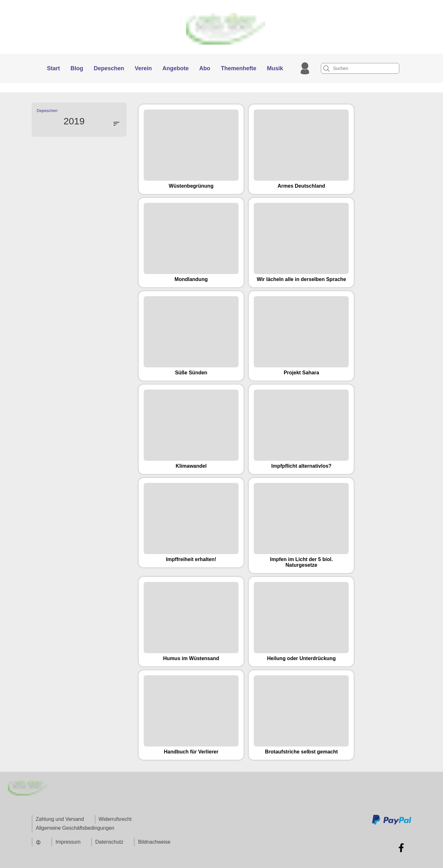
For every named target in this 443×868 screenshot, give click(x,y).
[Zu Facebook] (401, 848)
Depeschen (47, 111)
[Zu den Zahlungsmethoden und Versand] (392, 824)
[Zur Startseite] (222, 51)
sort (116, 124)
